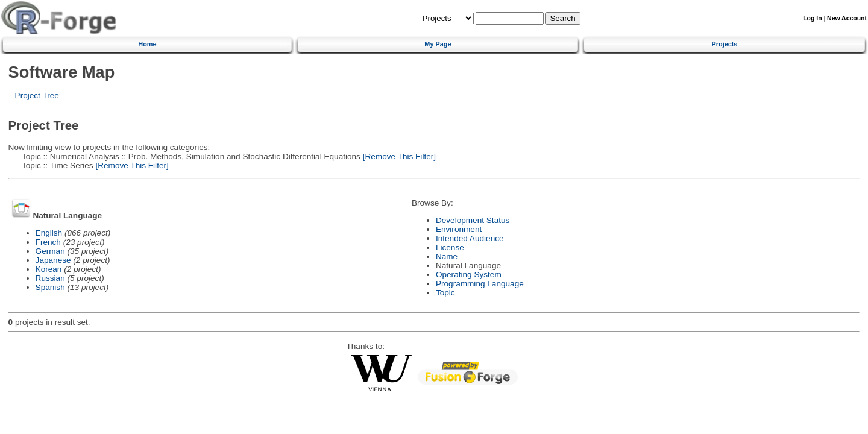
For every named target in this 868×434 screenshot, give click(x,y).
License (450, 247)
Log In (812, 18)
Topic (445, 293)
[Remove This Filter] (398, 156)
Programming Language (480, 284)
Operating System (469, 275)
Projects (725, 44)
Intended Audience (470, 238)
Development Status (473, 220)
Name (447, 256)
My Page (438, 44)
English (49, 233)
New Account (847, 18)
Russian (50, 278)
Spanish (50, 287)
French (48, 242)
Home (147, 44)
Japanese (53, 260)
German (50, 251)
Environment (459, 229)
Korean (49, 269)
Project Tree (37, 96)
